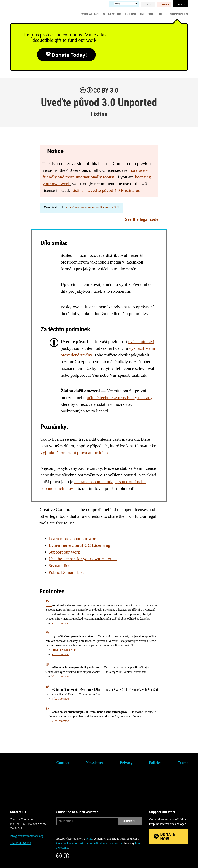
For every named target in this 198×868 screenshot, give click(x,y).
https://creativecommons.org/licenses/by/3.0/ (92, 207)
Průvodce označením (64, 650)
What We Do (112, 14)
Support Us (179, 14)
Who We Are (90, 14)
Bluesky (13, 858)
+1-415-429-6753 (20, 843)
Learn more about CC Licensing (80, 545)
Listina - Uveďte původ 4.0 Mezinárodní (107, 190)
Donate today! (69, 55)
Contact (63, 763)
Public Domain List (66, 572)
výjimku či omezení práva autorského (74, 453)
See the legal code (142, 219)
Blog (163, 14)
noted (89, 839)
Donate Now (168, 837)
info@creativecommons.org (26, 836)
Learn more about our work (73, 539)
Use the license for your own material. (83, 559)
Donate (166, 4)
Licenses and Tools (140, 14)
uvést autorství (141, 342)
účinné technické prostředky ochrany (120, 398)
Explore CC (181, 4)
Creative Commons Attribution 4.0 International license (89, 843)
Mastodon (23, 858)
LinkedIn (34, 858)
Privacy (126, 763)
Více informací (61, 623)
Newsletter (95, 763)
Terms (183, 763)
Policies (155, 763)
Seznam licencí (62, 565)
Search (150, 4)
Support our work (64, 552)
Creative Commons (28, 12)
